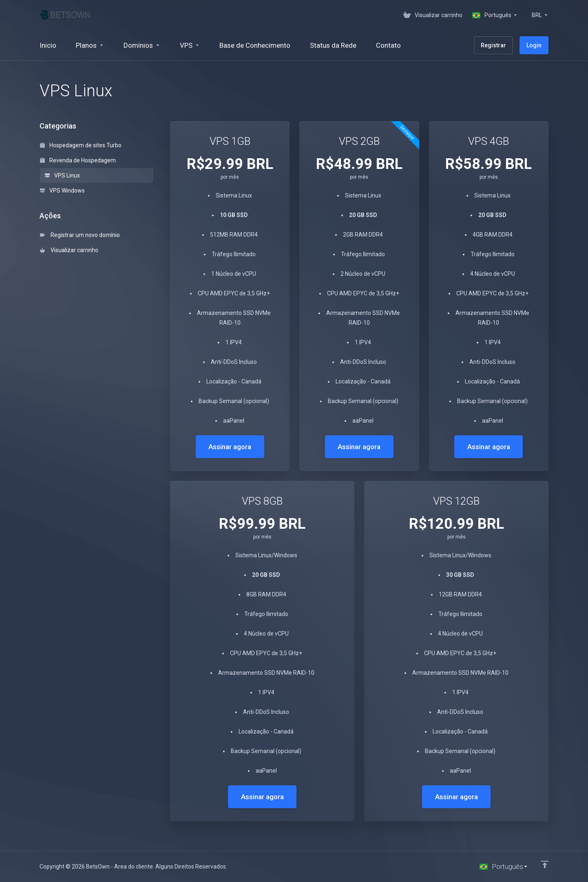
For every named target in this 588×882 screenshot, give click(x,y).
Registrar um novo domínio (80, 235)
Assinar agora (230, 447)
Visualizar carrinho (69, 250)
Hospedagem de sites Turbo (81, 145)
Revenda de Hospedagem (78, 160)
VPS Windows (62, 191)
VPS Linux (62, 175)
